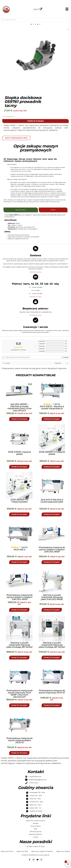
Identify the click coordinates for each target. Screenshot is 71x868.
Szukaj (65, 361)
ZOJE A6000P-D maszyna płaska (52, 457)
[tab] (21, 214)
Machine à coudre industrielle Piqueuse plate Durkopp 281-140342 (19, 649)
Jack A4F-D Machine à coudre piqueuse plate (52, 505)
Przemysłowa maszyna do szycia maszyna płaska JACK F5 (19, 744)
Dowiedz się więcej (35, 276)
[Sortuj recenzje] (61, 367)
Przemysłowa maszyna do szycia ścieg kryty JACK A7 (52, 696)
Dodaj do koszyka (36, 125)
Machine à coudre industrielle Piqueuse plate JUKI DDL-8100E (52, 601)
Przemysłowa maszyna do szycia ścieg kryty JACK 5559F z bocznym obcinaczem (19, 698)
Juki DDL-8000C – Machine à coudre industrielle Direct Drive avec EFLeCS (19, 411)
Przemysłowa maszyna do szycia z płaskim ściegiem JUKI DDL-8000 (52, 554)
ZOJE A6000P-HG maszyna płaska (19, 505)
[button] (19, 423)
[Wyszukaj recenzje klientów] (31, 361)
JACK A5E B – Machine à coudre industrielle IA (52, 412)
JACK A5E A (19, 554)
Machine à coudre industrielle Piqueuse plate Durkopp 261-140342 (52, 649)
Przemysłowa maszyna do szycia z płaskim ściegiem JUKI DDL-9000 (19, 601)
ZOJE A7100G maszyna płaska (19, 457)
